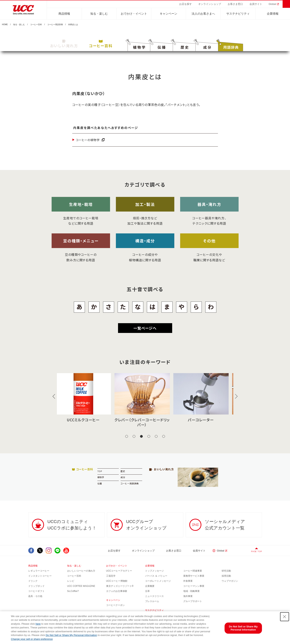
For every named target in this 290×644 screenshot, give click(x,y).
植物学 (101, 477)
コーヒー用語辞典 (55, 25)
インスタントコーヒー (40, 576)
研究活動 (226, 571)
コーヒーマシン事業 (194, 586)
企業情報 (273, 14)
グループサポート (193, 601)
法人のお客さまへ (203, 14)
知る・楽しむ (99, 14)
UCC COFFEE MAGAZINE (81, 586)
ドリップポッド (36, 586)
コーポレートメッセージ (158, 581)
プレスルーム (152, 601)
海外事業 (188, 596)
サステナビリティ (238, 14)
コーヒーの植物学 (88, 140)
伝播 (100, 483)
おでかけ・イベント (134, 14)
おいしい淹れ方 (64, 44)
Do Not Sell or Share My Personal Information (71, 635)
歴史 (123, 471)
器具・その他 (35, 596)
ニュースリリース (154, 596)
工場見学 (111, 576)
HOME (5, 25)
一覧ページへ (145, 328)
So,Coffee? (73, 591)
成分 (123, 477)
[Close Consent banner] (285, 617)
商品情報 (64, 14)
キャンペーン (168, 14)
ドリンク (33, 581)
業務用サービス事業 (194, 576)
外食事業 (188, 581)
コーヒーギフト (36, 591)
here (38, 624)
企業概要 (150, 586)
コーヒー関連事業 (193, 571)
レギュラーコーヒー (39, 571)
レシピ (71, 581)
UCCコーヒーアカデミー (119, 571)
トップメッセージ (154, 571)
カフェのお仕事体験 (117, 591)
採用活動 (226, 576)
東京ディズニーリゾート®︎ (120, 586)
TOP (100, 471)
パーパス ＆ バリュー (156, 576)
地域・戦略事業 (191, 591)
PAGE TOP (256, 551)
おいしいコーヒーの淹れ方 (81, 571)
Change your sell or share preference (32, 639)
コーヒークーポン (115, 605)
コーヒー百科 (36, 25)
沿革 (147, 591)
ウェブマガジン (230, 581)
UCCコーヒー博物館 (117, 581)
